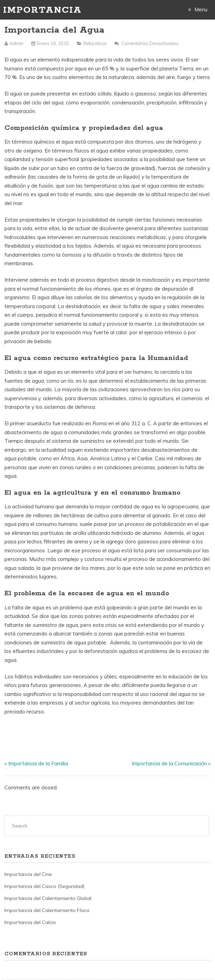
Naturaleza (95, 43)
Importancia (42, 10)
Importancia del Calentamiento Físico (47, 910)
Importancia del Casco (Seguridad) (44, 886)
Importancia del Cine (28, 874)
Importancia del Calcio (30, 922)
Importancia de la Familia (38, 763)
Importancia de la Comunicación (169, 763)
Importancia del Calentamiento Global (48, 898)
